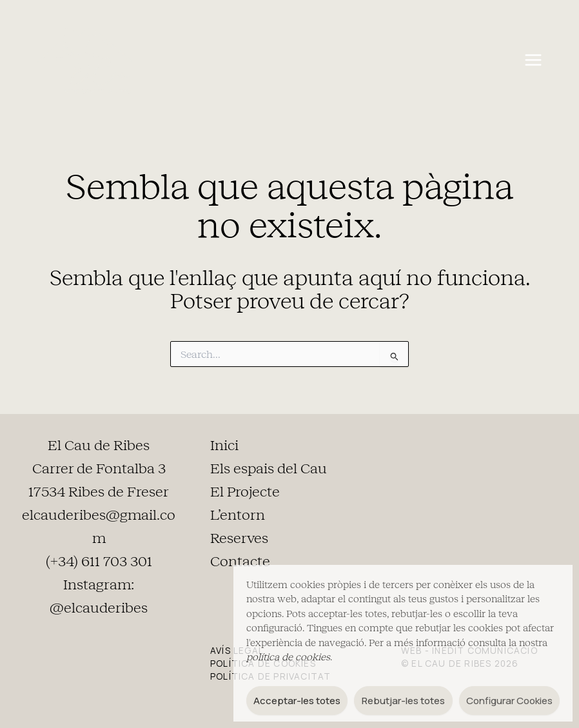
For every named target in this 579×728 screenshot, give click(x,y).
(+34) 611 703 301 (99, 562)
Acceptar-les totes (297, 701)
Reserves (239, 538)
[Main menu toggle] (533, 60)
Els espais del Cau (269, 469)
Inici (224, 446)
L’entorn (238, 515)
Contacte (240, 562)
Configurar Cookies (509, 701)
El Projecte (245, 492)
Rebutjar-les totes (403, 701)
